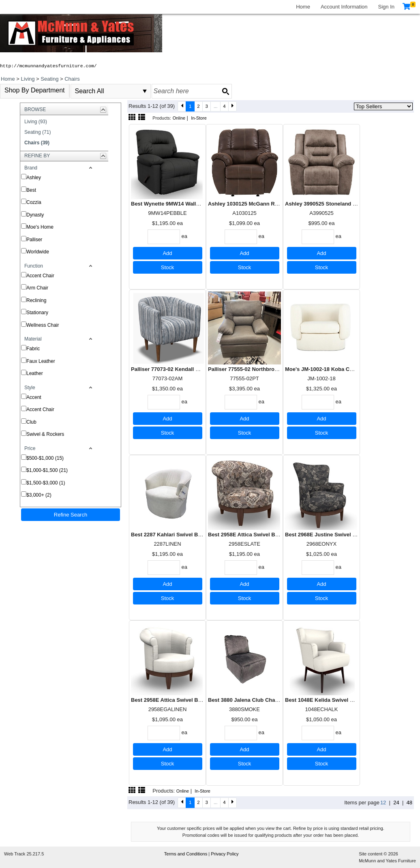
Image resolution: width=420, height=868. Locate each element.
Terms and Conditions (186, 854)
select (145, 91)
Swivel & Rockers (45, 434)
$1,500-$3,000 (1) (46, 483)
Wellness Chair (43, 325)
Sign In (386, 7)
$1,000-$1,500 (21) (47, 470)
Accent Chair (40, 276)
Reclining (36, 300)
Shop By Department (35, 90)
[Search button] (225, 91)
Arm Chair (37, 288)
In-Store (199, 118)
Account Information (344, 7)
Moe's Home (40, 227)
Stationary (37, 313)
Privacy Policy (225, 854)
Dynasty (35, 215)
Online (179, 118)
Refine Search (71, 515)
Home (303, 7)
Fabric (33, 349)
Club (31, 422)
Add (167, 253)
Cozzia (34, 202)
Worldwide (38, 252)
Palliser (34, 240)
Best (31, 190)
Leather (35, 373)
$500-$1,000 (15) (45, 458)
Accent (34, 397)
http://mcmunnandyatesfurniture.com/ (48, 66)
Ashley (34, 178)
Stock (168, 267)
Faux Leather (41, 361)
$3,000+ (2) (39, 495)
